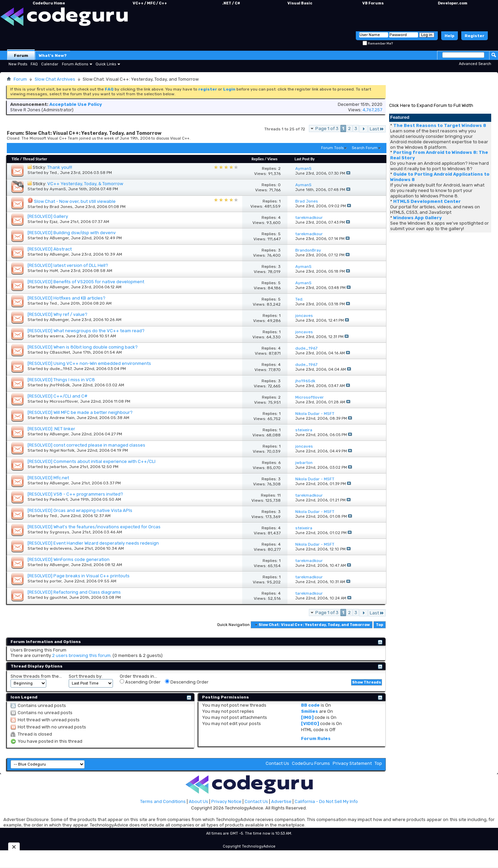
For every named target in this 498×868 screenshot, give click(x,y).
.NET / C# (231, 3)
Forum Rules (316, 738)
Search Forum (365, 148)
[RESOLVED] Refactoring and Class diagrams (74, 592)
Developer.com (453, 3)
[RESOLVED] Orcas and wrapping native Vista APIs (80, 510)
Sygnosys (60, 532)
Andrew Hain (62, 418)
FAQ (34, 64)
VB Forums (373, 3)
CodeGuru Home (49, 3)
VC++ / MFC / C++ (150, 3)
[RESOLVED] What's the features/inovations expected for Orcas (94, 527)
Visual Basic (300, 3)
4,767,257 (372, 110)
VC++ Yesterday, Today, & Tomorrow (85, 184)
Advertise (281, 801)
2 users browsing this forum (81, 655)
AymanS (58, 189)
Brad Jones (61, 207)
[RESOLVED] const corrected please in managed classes (86, 445)
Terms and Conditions (163, 801)
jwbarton (58, 467)
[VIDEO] (310, 724)
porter (56, 581)
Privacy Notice (226, 801)
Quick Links (106, 64)
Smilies (310, 711)
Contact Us (277, 763)
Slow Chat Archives (55, 79)
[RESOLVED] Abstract (50, 249)
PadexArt (59, 499)
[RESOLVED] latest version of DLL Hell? (68, 265)
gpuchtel (58, 597)
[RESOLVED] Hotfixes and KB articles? (67, 298)
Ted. (54, 173)
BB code (310, 705)
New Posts (18, 64)
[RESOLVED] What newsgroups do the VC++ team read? (86, 331)
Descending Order (187, 682)
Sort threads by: (86, 676)
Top (379, 625)
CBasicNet (60, 352)
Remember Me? (378, 44)
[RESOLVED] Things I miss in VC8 (61, 380)
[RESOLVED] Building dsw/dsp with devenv (72, 233)
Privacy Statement (352, 763)
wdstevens (61, 548)
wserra (57, 336)
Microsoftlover (64, 401)
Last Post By (307, 159)
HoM (54, 271)
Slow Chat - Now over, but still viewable (75, 201)
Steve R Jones (25, 110)
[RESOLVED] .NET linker (51, 429)
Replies (258, 159)
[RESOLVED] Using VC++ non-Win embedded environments (89, 363)
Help (450, 36)
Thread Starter (35, 159)
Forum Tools (332, 148)
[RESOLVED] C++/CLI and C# (57, 396)
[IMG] (307, 717)
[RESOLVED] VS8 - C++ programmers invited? (75, 494)
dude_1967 (61, 369)
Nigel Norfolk (62, 450)
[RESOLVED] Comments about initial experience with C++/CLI (92, 461)
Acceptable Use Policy (76, 104)
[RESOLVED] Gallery (48, 216)
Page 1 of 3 (327, 128)
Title (15, 159)
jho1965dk (60, 385)
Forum (21, 55)
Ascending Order (140, 682)
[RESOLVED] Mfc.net (48, 478)
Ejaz (54, 222)
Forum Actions (75, 64)
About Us (198, 801)
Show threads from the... (36, 676)
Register (475, 36)
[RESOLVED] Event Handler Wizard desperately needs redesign (93, 543)
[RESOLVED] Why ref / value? (57, 314)
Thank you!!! (60, 167)
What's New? (53, 55)
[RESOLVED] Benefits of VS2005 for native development (86, 282)
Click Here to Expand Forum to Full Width (431, 105)
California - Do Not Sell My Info (326, 801)
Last (377, 129)
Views (272, 159)
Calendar (50, 64)
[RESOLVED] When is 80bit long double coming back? (83, 347)
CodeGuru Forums (311, 763)
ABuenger (59, 238)
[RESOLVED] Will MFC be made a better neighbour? (80, 412)
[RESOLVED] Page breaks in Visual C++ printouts (79, 576)
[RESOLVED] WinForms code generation (69, 559)
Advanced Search (475, 64)
